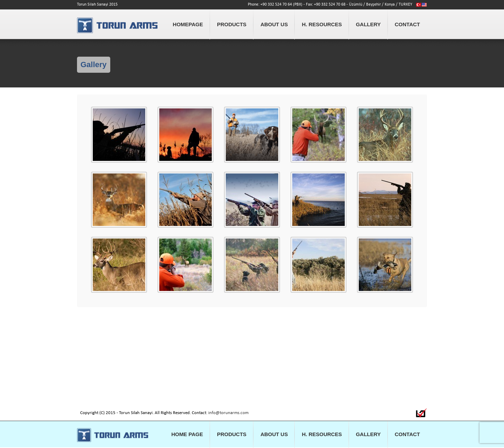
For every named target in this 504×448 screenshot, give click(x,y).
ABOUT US (274, 24)
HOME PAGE (187, 434)
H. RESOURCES (322, 24)
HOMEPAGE (188, 24)
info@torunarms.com (228, 413)
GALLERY (368, 24)
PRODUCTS (232, 24)
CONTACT (407, 24)
